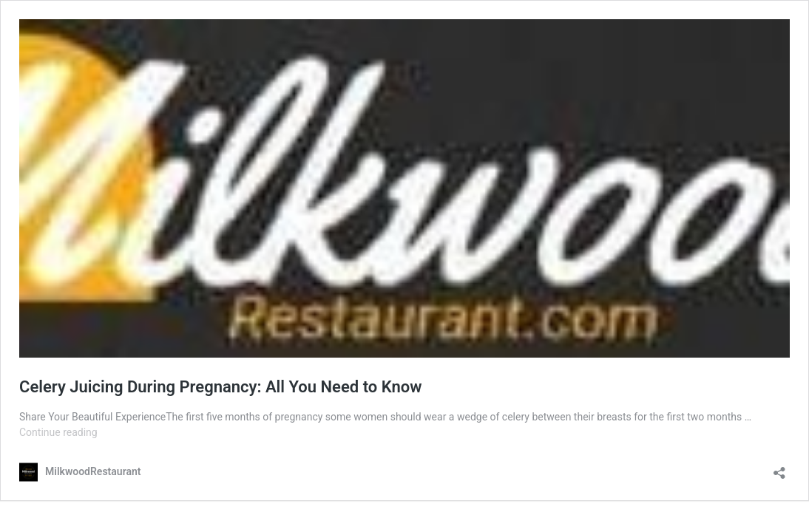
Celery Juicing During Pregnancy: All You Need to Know (220, 387)
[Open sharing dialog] (779, 468)
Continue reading (58, 432)
